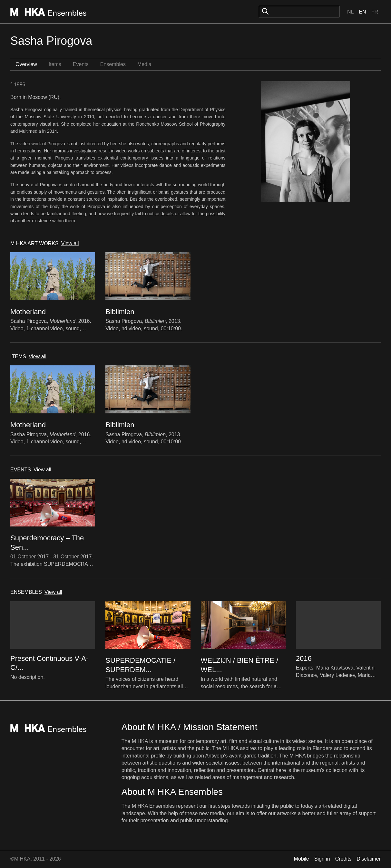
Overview (26, 64)
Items (55, 64)
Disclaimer (369, 859)
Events (81, 64)
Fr (375, 12)
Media (144, 64)
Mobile (302, 859)
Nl (350, 12)
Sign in (322, 859)
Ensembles (113, 64)
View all (70, 243)
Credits (343, 859)
